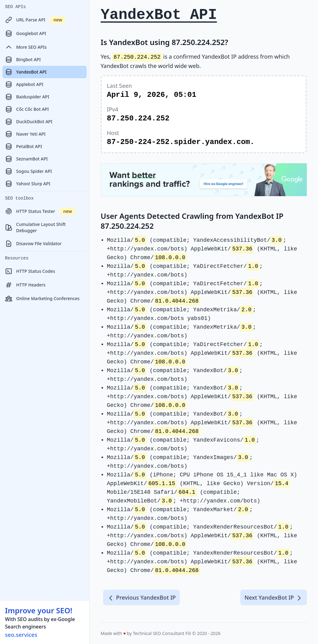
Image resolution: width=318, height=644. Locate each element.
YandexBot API (26, 72)
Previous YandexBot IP (141, 598)
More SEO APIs (26, 47)
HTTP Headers (25, 285)
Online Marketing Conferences (42, 299)
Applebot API (24, 84)
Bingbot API (23, 60)
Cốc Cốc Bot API (27, 109)
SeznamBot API (26, 159)
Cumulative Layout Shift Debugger (35, 227)
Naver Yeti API (25, 134)
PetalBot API (23, 146)
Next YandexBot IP (274, 598)
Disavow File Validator (33, 244)
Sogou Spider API (28, 171)
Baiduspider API (27, 97)
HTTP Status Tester (40, 211)
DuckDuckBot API (29, 122)
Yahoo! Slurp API (28, 184)
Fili (188, 633)
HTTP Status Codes (30, 271)
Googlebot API (26, 34)
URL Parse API (35, 20)
